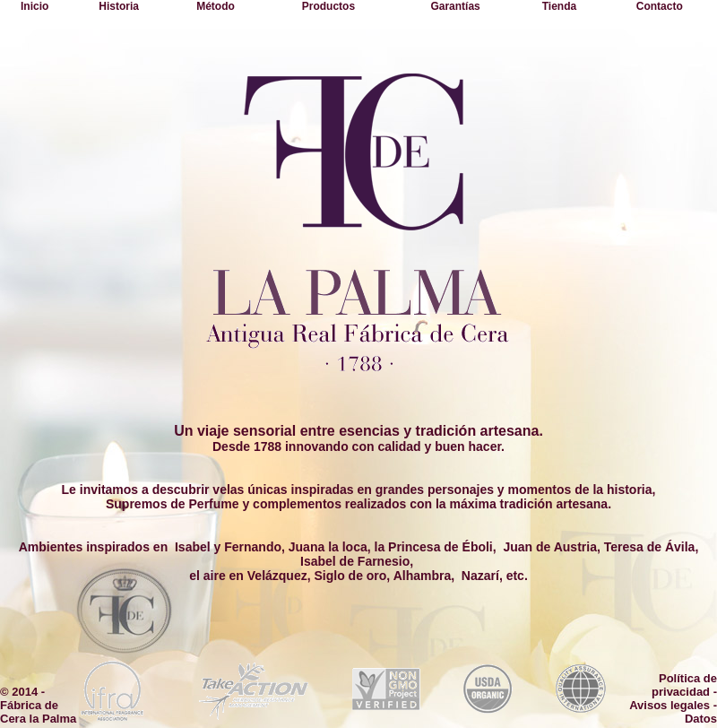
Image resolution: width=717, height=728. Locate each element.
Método (216, 6)
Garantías (455, 6)
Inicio (35, 6)
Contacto (660, 6)
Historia (119, 6)
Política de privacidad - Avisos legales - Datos (673, 698)
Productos (328, 6)
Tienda (559, 6)
